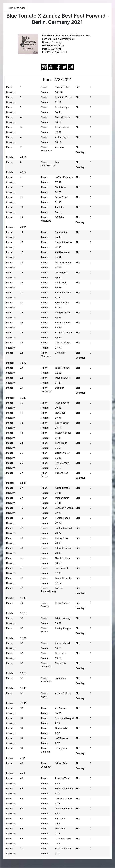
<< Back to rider (16, 8)
